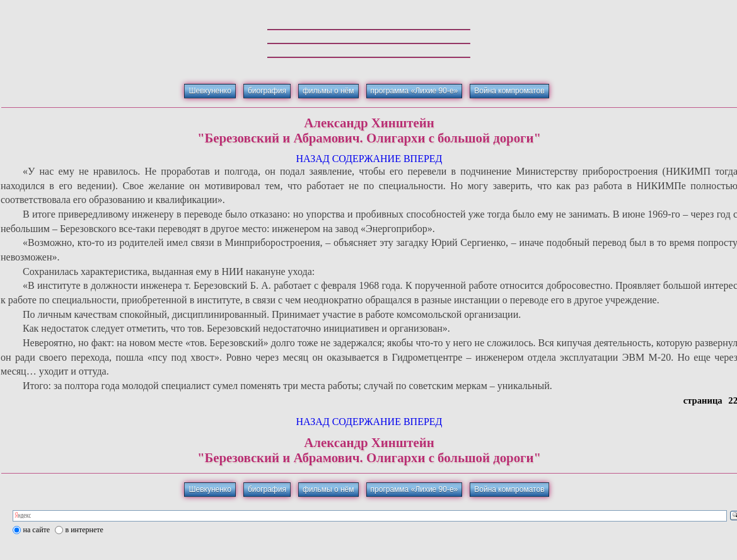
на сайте (37, 530)
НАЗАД (312, 159)
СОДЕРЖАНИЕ (367, 159)
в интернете (84, 530)
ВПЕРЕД (423, 159)
